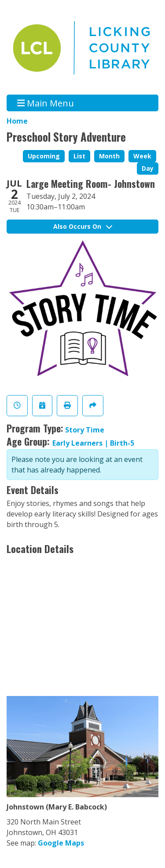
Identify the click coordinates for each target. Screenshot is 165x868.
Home (17, 121)
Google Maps (61, 843)
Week (142, 156)
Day (148, 168)
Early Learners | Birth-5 (93, 443)
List (79, 156)
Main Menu (46, 103)
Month (109, 156)
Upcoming (44, 156)
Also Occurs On (83, 226)
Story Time (85, 430)
